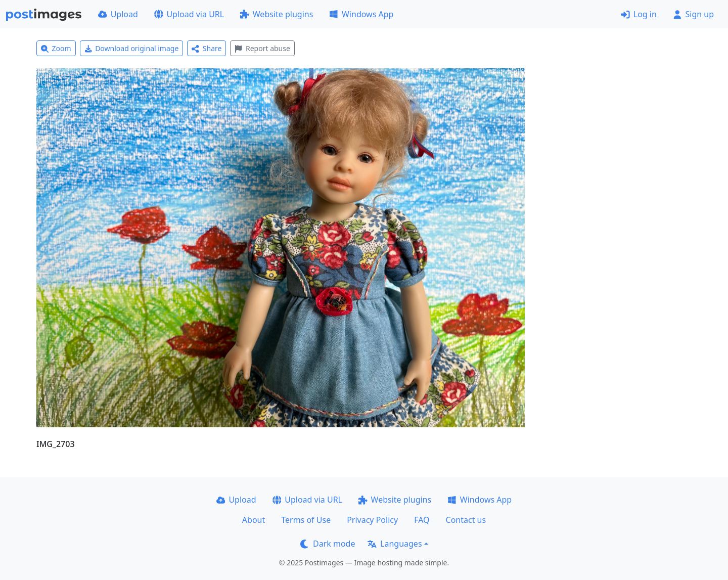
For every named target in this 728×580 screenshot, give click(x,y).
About (254, 520)
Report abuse (262, 48)
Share (207, 48)
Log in (639, 14)
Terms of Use (306, 520)
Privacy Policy (372, 520)
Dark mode (328, 544)
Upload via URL (189, 14)
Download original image (132, 48)
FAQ (422, 520)
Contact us (466, 520)
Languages (395, 544)
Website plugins (277, 14)
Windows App (361, 14)
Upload (118, 14)
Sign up (693, 14)
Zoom (56, 48)
